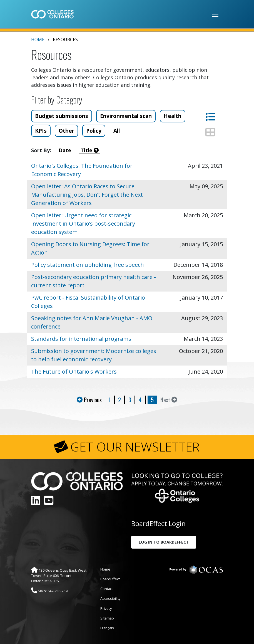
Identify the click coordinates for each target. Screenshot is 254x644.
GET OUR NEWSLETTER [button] (135, 447)
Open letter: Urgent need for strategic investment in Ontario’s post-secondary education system (83, 224)
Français (107, 628)
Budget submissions (62, 116)
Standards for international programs (81, 339)
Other (66, 131)
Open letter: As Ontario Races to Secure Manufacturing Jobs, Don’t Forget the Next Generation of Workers (87, 195)
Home (38, 40)
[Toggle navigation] (215, 14)
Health (173, 116)
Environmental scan (126, 116)
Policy (94, 131)
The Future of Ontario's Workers (74, 372)
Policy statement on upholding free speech (88, 265)
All (117, 131)
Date (66, 150)
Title (90, 150)
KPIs (41, 131)
